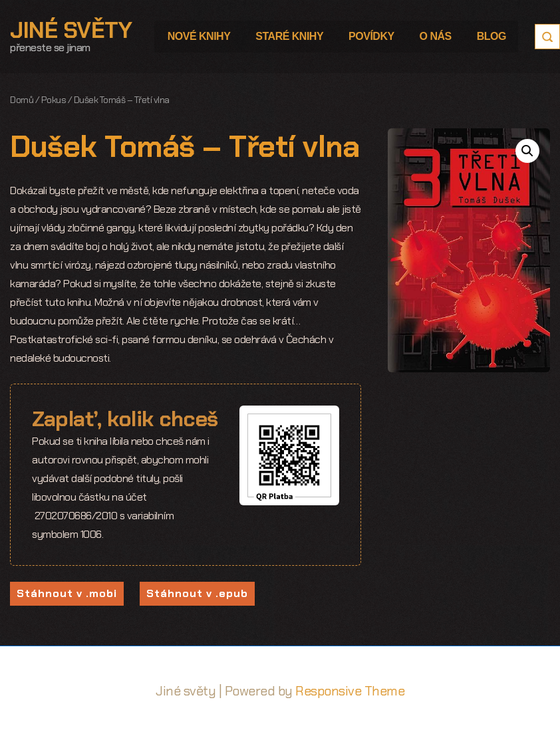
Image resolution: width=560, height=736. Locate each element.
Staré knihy (289, 36)
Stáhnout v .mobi (67, 593)
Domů (22, 100)
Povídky (371, 36)
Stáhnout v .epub (197, 593)
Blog (491, 36)
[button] (527, 151)
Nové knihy (199, 36)
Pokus (54, 100)
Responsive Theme (350, 691)
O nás (436, 36)
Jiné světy (71, 30)
